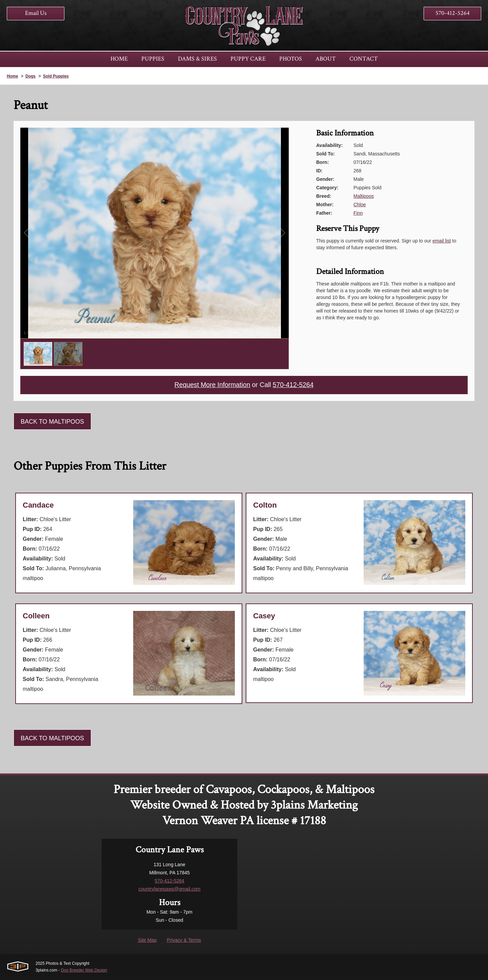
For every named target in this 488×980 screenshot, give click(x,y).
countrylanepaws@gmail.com (169, 889)
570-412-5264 (453, 13)
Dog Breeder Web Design (84, 971)
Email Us (36, 13)
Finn (358, 213)
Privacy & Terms (184, 940)
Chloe (360, 205)
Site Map (147, 940)
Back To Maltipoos (52, 422)
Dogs (30, 76)
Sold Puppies (56, 76)
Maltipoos (364, 196)
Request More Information (211, 385)
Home (12, 76)
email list (442, 241)
